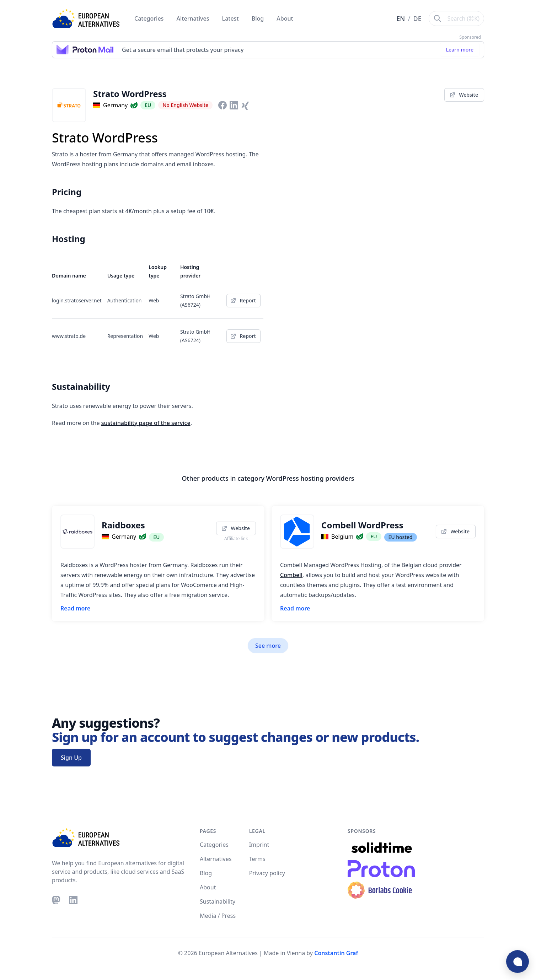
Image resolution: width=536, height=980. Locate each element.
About (285, 18)
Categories (150, 18)
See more (268, 646)
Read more (75, 608)
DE (417, 18)
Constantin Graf (336, 953)
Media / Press (218, 916)
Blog (259, 18)
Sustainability (218, 901)
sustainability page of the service (146, 423)
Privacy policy (267, 873)
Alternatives (194, 18)
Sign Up (71, 758)
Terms (257, 859)
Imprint (259, 845)
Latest (231, 18)
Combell (291, 575)
